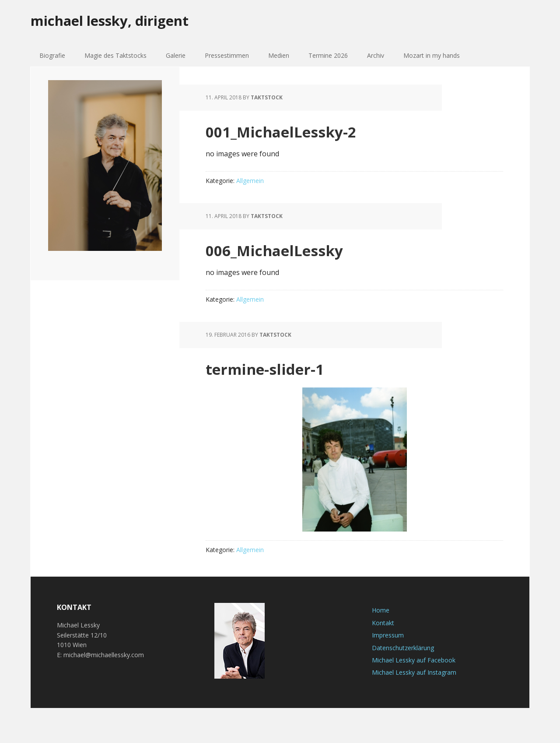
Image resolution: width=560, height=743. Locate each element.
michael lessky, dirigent (125, 22)
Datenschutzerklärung (403, 648)
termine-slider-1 (279, 368)
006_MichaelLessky (292, 249)
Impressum (388, 635)
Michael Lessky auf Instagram (414, 672)
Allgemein (250, 181)
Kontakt (383, 623)
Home (381, 610)
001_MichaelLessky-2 (300, 130)
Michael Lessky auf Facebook (414, 660)
